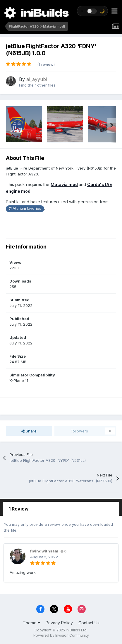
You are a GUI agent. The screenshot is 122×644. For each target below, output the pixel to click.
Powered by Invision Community (61, 635)
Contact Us (89, 623)
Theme (31, 623)
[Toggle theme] (92, 11)
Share (29, 431)
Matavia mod (64, 184)
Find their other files (37, 85)
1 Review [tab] (19, 509)
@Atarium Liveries (25, 208)
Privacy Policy (59, 623)
